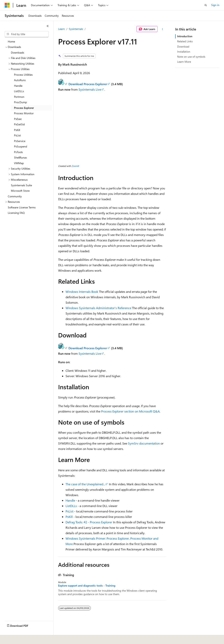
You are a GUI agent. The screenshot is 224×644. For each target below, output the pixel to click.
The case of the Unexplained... (85, 484)
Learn (61, 29)
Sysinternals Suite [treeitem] (21, 185)
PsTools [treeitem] (18, 152)
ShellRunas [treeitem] (20, 157)
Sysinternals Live (90, 89)
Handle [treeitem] (18, 86)
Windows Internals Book (82, 292)
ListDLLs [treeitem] (19, 91)
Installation (184, 52)
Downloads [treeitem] (17, 52)
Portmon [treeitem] (19, 97)
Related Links (185, 41)
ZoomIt (75, 166)
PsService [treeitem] (20, 141)
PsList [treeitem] (17, 135)
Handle (70, 500)
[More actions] (162, 29)
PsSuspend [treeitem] (21, 146)
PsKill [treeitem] (17, 130)
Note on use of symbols (191, 57)
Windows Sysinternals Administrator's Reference (98, 308)
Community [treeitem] (15, 196)
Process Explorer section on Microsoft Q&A (130, 411)
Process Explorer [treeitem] (24, 108)
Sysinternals (76, 29)
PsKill (69, 517)
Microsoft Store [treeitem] (20, 191)
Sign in (215, 5)
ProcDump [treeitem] (20, 102)
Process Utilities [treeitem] (23, 75)
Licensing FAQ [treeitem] (16, 213)
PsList (69, 511)
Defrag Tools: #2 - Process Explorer (89, 522)
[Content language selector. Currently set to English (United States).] (22, 638)
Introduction (185, 36)
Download (183, 46)
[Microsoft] (7, 5)
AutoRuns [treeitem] (20, 80)
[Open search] (206, 5)
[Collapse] (48, 26)
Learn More (184, 62)
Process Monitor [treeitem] (24, 113)
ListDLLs (71, 506)
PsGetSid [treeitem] (19, 124)
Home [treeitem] (11, 41)
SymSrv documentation (144, 443)
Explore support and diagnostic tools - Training (87, 586)
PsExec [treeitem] (18, 119)
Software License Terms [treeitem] (22, 207)
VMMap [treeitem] (19, 163)
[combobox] (27, 34)
